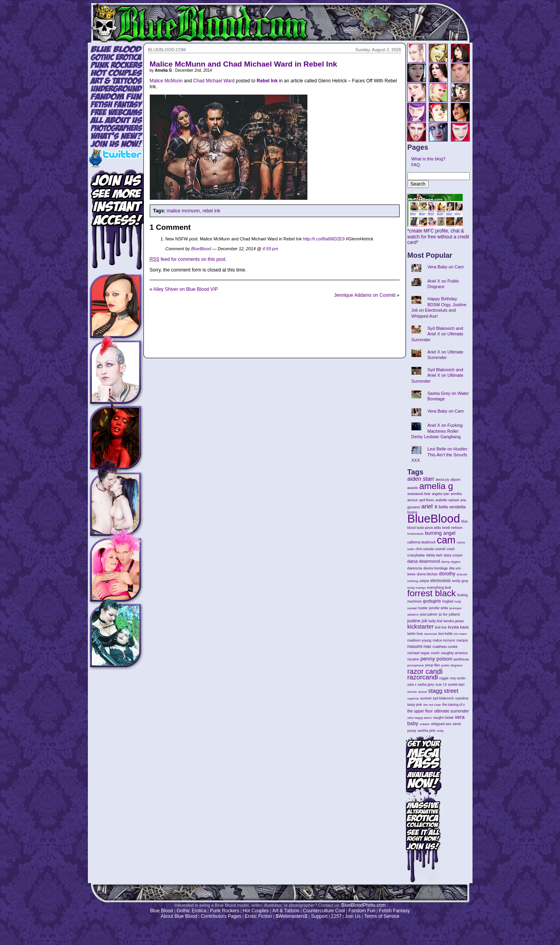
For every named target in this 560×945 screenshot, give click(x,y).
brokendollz (416, 534)
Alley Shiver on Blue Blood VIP (186, 289)
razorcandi (423, 677)
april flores (427, 500)
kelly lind (436, 621)
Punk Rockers (224, 911)
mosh (435, 653)
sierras (412, 692)
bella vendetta (452, 507)
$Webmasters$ (291, 916)
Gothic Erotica (191, 911)
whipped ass (441, 724)
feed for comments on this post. (188, 259)
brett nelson (452, 527)
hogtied (448, 601)
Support (319, 916)
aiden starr (421, 479)
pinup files (433, 665)
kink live (441, 627)
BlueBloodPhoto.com (363, 905)
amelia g (436, 486)
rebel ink (211, 211)
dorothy (447, 574)
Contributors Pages (221, 916)
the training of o (453, 705)
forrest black (432, 593)
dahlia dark (434, 555)
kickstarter (421, 627)
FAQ (416, 165)
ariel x (429, 506)
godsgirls (432, 601)
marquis (462, 641)
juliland (454, 614)
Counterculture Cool (324, 911)
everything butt (439, 588)
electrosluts (441, 581)
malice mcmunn (183, 211)
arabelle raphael (447, 500)
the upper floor (420, 711)
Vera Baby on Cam (446, 267)
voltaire (424, 724)
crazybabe (416, 555)
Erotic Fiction (258, 916)
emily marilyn (417, 588)
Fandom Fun (362, 911)
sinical (422, 692)
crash (451, 549)
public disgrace (452, 665)
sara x (412, 685)
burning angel (440, 533)
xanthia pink (426, 731)
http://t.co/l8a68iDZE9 (324, 239)
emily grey (460, 581)
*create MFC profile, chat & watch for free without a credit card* (438, 234)
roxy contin (457, 678)
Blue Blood (162, 911)
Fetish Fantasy (394, 911)
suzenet (426, 699)
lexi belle (445, 634)
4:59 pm (270, 249)
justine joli (418, 621)
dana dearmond (424, 561)
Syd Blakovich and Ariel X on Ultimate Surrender (437, 334)
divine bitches (427, 574)
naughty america (454, 653)
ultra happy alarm (420, 718)
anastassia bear (419, 494)
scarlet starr (457, 685)
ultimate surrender (451, 711)
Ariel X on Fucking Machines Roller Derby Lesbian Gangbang (437, 431)
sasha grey (426, 685)
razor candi (425, 672)
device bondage (435, 568)
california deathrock (422, 542)
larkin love (415, 634)
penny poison (436, 659)
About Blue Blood (179, 916)
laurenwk (431, 634)
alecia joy (442, 480)
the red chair (432, 705)
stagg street (443, 691)
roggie (444, 678)
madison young (420, 640)
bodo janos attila (429, 528)
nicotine (413, 659)
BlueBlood (201, 249)
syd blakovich (443, 698)
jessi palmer (429, 614)
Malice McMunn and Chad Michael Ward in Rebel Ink (244, 64)
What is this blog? (429, 159)
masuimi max (420, 646)
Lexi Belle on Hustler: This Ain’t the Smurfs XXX (440, 455)
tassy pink (415, 705)
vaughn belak (443, 718)
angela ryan (441, 494)
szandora (462, 699)
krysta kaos (459, 627)
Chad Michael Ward (214, 81)
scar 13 (441, 685)
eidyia (424, 581)
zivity (440, 731)
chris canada (424, 549)
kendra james (454, 621)
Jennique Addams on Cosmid (365, 295)
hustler (423, 608)
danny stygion (451, 562)
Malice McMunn (166, 81)
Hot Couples (256, 911)
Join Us (353, 916)
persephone (416, 665)
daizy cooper (453, 555)
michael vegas (419, 653)
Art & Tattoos (286, 911)
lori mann (460, 634)
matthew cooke (445, 646)
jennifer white (439, 608)
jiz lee (443, 614)
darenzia (415, 568)
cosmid (440, 549)
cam (446, 540)
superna (413, 699)
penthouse (461, 659)
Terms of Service (382, 916)
